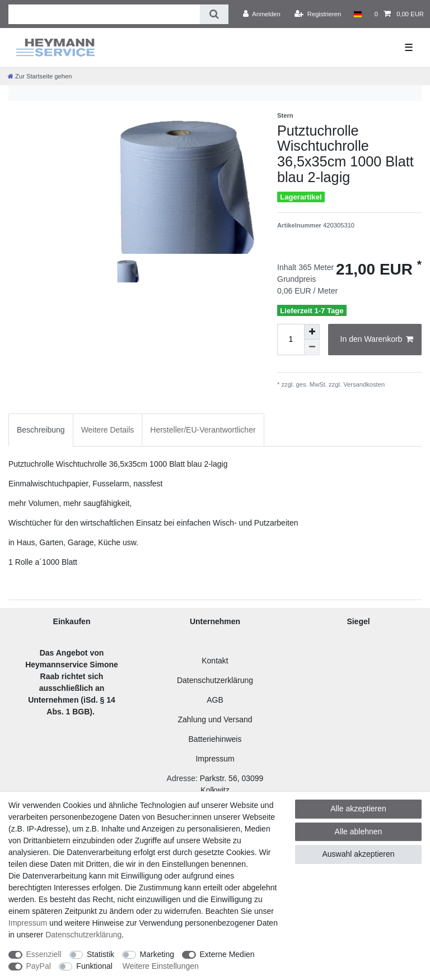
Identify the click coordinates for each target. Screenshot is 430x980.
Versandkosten (363, 384)
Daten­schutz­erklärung (83, 935)
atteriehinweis (218, 739)
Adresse (181, 778)
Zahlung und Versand (215, 719)
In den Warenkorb (377, 340)
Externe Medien (227, 954)
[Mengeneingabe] (291, 340)
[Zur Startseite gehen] (40, 76)
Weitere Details (108, 430)
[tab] (41, 430)
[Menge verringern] (312, 347)
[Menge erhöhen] (312, 332)
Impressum (215, 759)
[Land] (357, 14)
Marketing (157, 954)
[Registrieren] (318, 14)
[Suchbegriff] (104, 14)
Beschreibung (41, 430)
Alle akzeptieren (358, 809)
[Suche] (214, 14)
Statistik (101, 954)
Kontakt (215, 661)
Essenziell (44, 954)
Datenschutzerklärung (215, 680)
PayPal (39, 966)
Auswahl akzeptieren (358, 854)
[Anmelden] (262, 14)
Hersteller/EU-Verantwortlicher (203, 430)
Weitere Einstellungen (161, 966)
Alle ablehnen (359, 832)
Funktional (94, 966)
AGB (215, 700)
